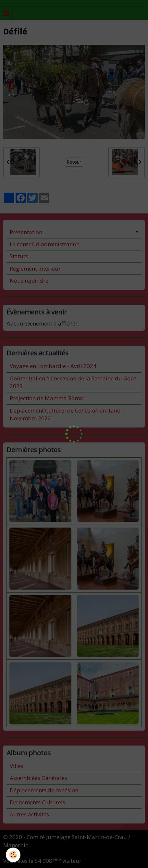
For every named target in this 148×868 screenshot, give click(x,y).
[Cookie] (13, 855)
